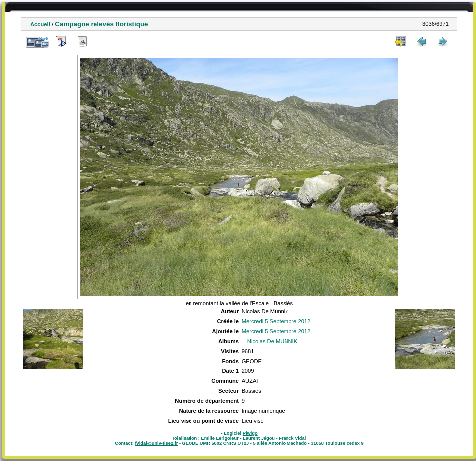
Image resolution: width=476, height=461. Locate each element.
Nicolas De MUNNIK (272, 341)
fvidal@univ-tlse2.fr (156, 443)
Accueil (40, 24)
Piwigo (250, 433)
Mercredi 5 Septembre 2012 (276, 321)
